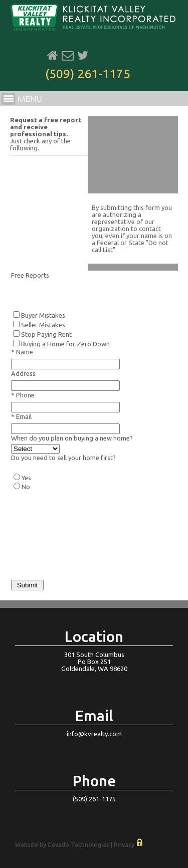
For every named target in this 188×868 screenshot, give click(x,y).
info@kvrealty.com (94, 734)
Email (68, 56)
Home (53, 56)
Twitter (83, 56)
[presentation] (87, 549)
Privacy (124, 845)
